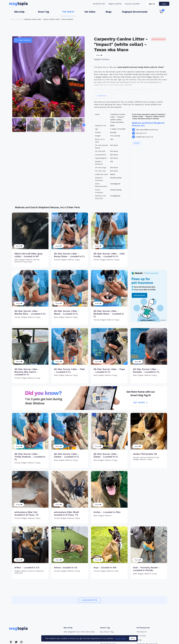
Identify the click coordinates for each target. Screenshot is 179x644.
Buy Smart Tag (107, 632)
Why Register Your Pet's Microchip (79, 632)
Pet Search (68, 12)
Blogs (109, 12)
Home (13, 19)
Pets (19, 19)
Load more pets (89, 600)
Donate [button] (137, 143)
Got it (133, 640)
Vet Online (90, 12)
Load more (102, 96)
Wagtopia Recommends (135, 12)
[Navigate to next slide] (84, 125)
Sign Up (152, 4)
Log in (164, 4)
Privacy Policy (120, 640)
